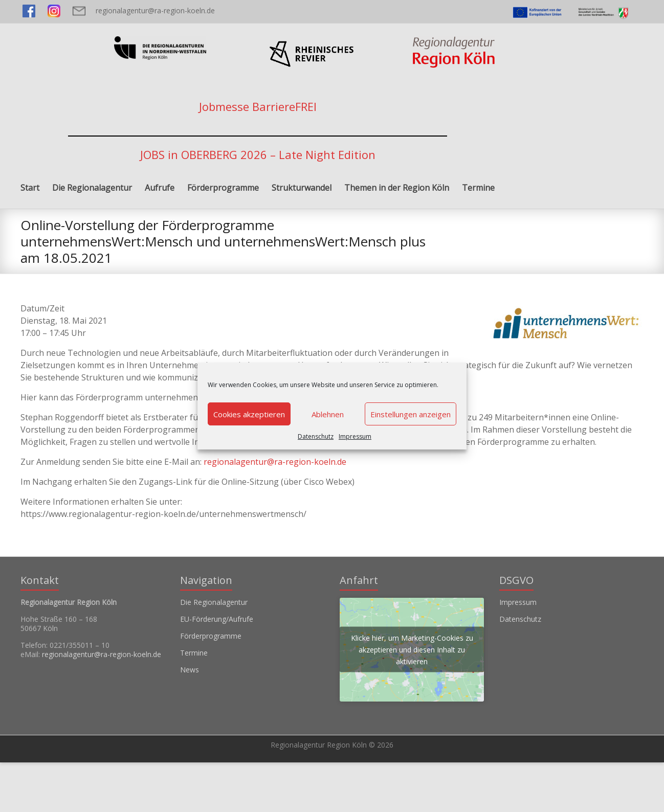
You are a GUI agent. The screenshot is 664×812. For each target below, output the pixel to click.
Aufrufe (160, 188)
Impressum (355, 436)
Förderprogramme (223, 188)
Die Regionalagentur (92, 188)
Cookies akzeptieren (249, 414)
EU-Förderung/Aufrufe (217, 619)
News (190, 670)
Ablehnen (328, 414)
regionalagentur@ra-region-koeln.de (155, 10)
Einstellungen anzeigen (411, 414)
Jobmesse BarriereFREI (258, 106)
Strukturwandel (302, 188)
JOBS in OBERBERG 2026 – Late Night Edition (258, 154)
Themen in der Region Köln (397, 188)
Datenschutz (316, 436)
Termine (478, 188)
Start (30, 188)
